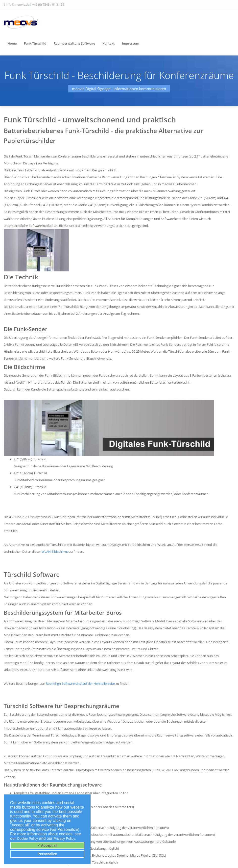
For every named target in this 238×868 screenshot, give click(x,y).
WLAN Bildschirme (55, 552)
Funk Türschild (35, 43)
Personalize (47, 854)
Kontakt (108, 43)
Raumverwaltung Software (74, 43)
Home (12, 43)
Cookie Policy (28, 839)
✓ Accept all (47, 845)
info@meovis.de (18, 4)
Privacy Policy (64, 839)
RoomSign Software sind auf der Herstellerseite (80, 684)
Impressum (131, 43)
